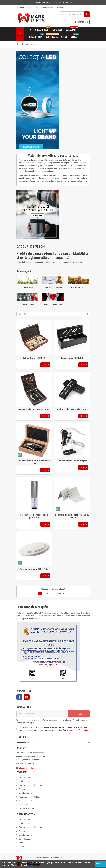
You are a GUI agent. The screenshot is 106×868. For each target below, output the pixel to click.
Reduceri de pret (25, 801)
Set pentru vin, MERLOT (34, 358)
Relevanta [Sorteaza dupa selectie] (22, 314)
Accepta (100, 864)
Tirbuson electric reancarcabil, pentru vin (34, 516)
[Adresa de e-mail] (42, 714)
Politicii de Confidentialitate (78, 730)
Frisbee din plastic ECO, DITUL (34, 569)
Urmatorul (62, 594)
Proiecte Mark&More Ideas (43, 8)
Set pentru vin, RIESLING (72, 358)
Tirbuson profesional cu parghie (72, 461)
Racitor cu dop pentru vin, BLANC (72, 409)
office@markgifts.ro (27, 768)
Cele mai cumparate (26, 809)
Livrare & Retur (24, 777)
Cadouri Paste (28, 288)
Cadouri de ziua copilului (53, 287)
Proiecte (22, 789)
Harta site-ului (24, 843)
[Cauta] (74, 14)
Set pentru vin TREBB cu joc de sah (34, 409)
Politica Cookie (24, 781)
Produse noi (23, 805)
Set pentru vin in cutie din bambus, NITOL (34, 462)
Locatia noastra (24, 8)
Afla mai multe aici (19, 865)
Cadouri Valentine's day (53, 304)
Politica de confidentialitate (29, 797)
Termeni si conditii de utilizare (30, 785)
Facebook (19, 697)
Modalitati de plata (26, 793)
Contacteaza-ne (25, 839)
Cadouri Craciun (28, 305)
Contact (60, 8)
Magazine (22, 847)
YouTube (27, 697)
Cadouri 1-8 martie (78, 287)
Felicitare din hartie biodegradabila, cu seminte (72, 516)
